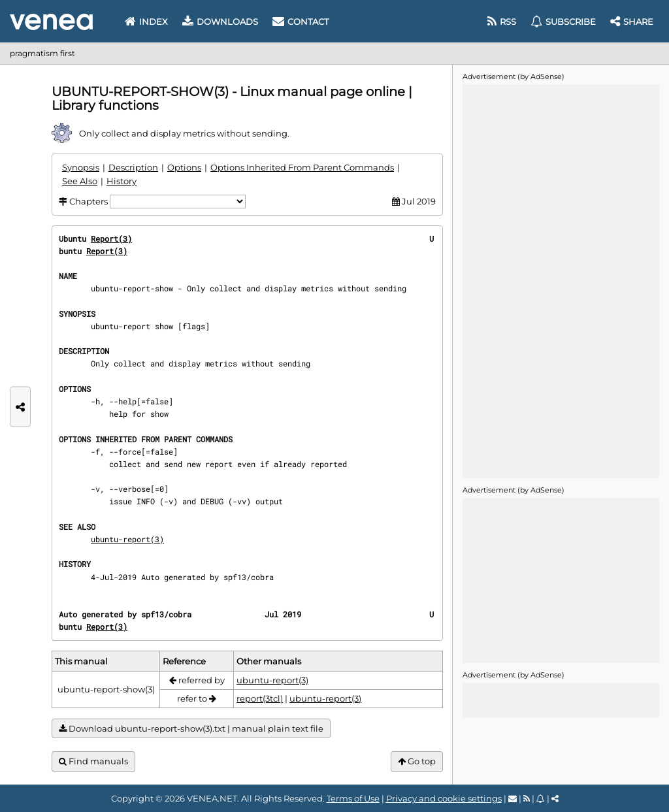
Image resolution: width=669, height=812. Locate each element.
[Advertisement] (561, 280)
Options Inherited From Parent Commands (302, 167)
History (122, 181)
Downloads (220, 22)
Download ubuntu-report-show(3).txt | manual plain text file (191, 729)
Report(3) (111, 238)
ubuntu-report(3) (127, 539)
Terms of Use (353, 798)
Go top (417, 761)
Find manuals (93, 761)
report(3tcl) (260, 698)
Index (146, 22)
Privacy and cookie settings (444, 798)
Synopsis (81, 167)
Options (184, 167)
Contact (301, 22)
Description (133, 167)
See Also (80, 181)
